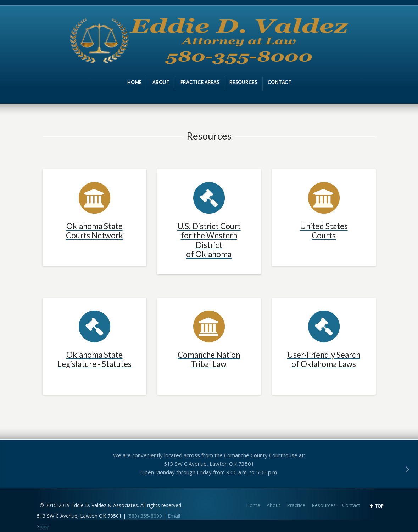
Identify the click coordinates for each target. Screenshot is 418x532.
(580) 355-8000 (145, 516)
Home (253, 505)
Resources (324, 505)
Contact (351, 505)
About (274, 505)
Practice (296, 505)
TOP (379, 506)
